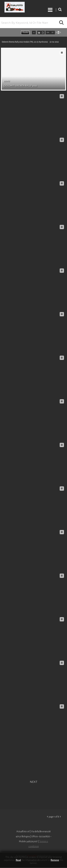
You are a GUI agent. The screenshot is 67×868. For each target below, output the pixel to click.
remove (55, 860)
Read (18, 860)
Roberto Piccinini (22, 8)
